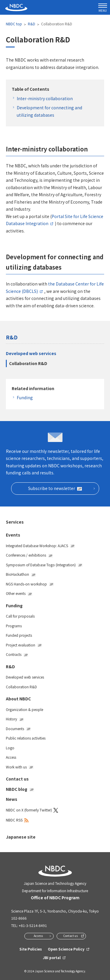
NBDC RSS (14, 820)
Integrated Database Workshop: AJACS (40, 546)
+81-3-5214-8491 (33, 925)
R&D (32, 24)
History (15, 719)
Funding (25, 397)
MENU (103, 8)
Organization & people (24, 709)
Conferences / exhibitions (29, 555)
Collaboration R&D (28, 363)
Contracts (17, 654)
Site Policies (31, 949)
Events (13, 535)
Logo (10, 748)
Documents (18, 729)
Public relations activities (26, 738)
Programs (14, 626)
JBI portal (52, 957)
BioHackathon (21, 574)
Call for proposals (20, 616)
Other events (19, 593)
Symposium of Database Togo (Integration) (44, 565)
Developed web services (31, 353)
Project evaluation (24, 645)
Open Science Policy (66, 949)
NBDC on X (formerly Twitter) (29, 810)
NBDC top (14, 24)
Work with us (20, 767)
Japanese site (21, 837)
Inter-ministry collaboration (45, 98)
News (12, 799)
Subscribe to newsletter (55, 488)
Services (15, 522)
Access (11, 757)
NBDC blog (20, 789)
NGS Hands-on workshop (30, 584)
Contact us (17, 779)
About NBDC (18, 699)
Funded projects (19, 635)
